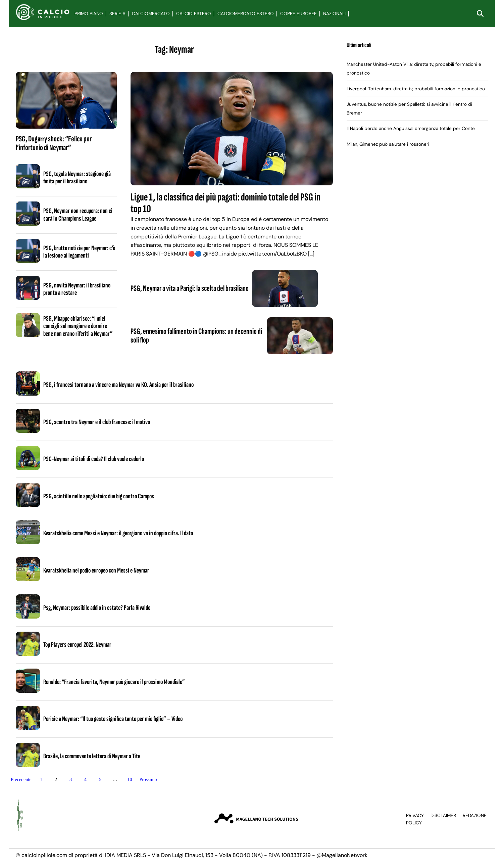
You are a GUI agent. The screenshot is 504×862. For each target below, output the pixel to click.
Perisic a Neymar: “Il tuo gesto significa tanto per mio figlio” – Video (113, 719)
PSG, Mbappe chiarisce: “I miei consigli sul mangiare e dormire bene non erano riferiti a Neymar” (78, 326)
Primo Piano (89, 14)
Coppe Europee (298, 14)
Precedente (21, 780)
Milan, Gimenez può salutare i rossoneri (388, 144)
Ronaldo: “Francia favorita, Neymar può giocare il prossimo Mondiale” (114, 682)
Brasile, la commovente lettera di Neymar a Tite (92, 756)
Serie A (117, 14)
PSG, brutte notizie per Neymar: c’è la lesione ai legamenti (79, 252)
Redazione (475, 815)
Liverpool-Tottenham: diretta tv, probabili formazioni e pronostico (416, 89)
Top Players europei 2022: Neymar (77, 645)
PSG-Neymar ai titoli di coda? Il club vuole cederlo (94, 459)
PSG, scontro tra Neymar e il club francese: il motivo (97, 422)
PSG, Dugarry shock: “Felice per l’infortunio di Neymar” (54, 143)
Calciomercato (151, 14)
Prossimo (148, 780)
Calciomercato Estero (246, 14)
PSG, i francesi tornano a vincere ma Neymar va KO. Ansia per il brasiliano (118, 385)
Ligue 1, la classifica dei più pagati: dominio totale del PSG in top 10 (225, 203)
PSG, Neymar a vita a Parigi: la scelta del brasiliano (190, 288)
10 (130, 780)
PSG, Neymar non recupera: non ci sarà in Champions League (78, 215)
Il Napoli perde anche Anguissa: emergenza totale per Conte (411, 128)
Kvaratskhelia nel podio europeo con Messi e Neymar (96, 571)
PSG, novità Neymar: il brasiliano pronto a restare (77, 289)
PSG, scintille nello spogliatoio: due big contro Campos (99, 496)
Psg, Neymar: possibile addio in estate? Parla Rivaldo (97, 608)
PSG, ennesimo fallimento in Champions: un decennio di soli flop (196, 336)
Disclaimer (443, 815)
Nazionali (334, 14)
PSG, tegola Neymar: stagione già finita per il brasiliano (77, 178)
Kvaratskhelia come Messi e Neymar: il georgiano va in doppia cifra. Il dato (118, 533)
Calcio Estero (194, 14)
